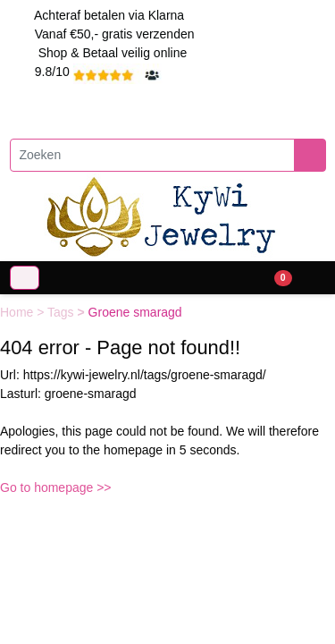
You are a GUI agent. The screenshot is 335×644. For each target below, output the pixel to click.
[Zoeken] (152, 155)
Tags (62, 312)
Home (18, 312)
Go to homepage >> (56, 487)
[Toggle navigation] (25, 278)
